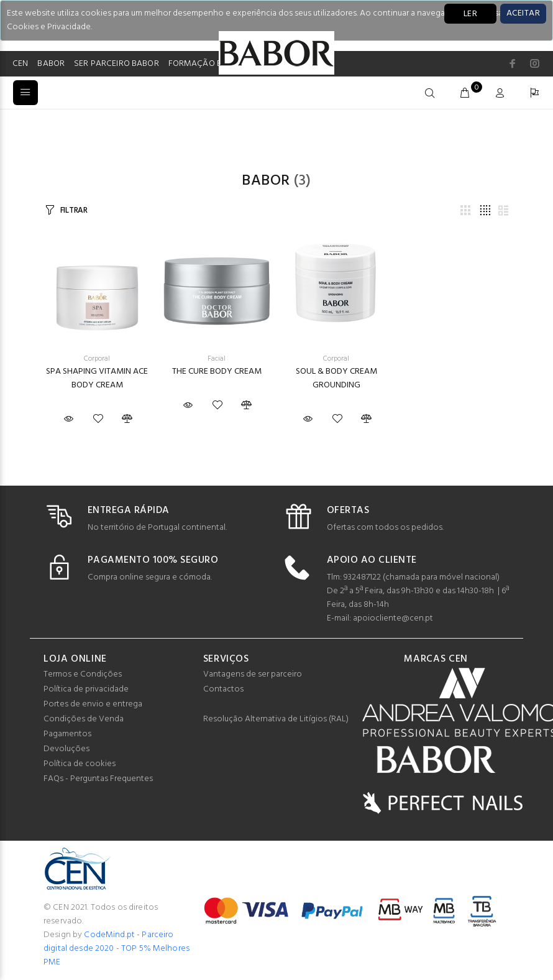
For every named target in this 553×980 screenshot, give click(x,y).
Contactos (223, 689)
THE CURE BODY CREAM (217, 372)
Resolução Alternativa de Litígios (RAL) (276, 719)
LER (470, 14)
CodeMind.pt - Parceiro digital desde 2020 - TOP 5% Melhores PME (117, 949)
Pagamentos (67, 734)
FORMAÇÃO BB (198, 64)
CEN (20, 64)
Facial (217, 359)
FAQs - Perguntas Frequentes (98, 779)
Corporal (97, 359)
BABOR (51, 64)
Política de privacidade (86, 689)
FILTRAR (74, 210)
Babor (266, 181)
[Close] (523, 14)
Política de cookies (80, 764)
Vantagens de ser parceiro (253, 674)
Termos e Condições (83, 674)
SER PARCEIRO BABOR (117, 64)
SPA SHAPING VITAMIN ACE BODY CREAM (97, 378)
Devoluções (66, 749)
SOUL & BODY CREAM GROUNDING (336, 378)
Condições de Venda (84, 719)
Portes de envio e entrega (93, 704)
